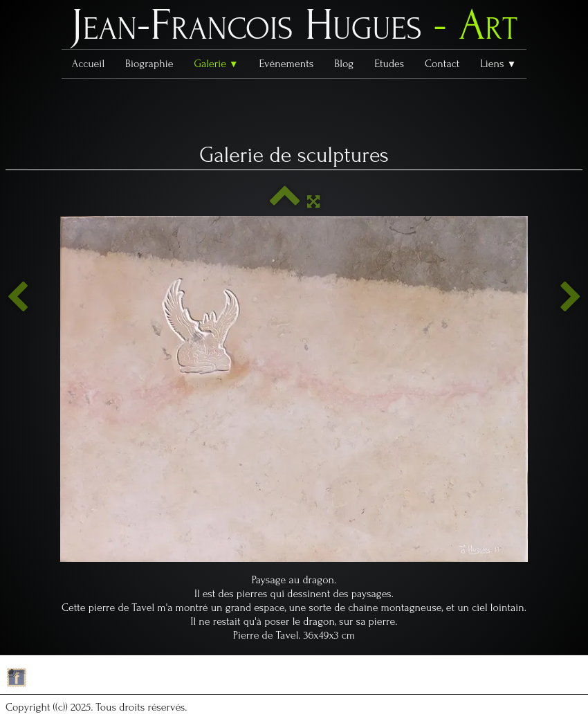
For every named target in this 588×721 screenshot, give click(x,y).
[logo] (294, 28)
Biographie (149, 64)
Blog (344, 64)
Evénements (287, 64)
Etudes (389, 64)
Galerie (216, 64)
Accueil (88, 64)
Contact (442, 64)
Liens (498, 64)
